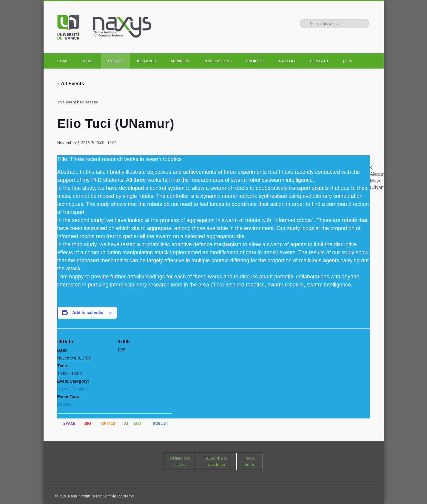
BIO (88, 423)
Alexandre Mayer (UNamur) (381, 181)
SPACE (69, 423)
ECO (137, 423)
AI (126, 423)
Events (115, 61)
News (88, 61)
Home (63, 61)
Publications (218, 61)
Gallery (287, 61)
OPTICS (108, 423)
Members (180, 61)
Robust (64, 404)
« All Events (71, 84)
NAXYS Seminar (73, 389)
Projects (255, 61)
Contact (319, 61)
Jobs (348, 61)
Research (147, 61)
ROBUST (161, 423)
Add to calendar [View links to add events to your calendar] (88, 313)
